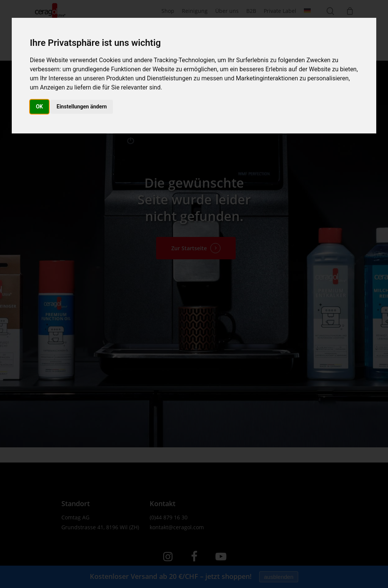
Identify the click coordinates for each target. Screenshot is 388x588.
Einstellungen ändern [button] (82, 107)
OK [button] (40, 107)
